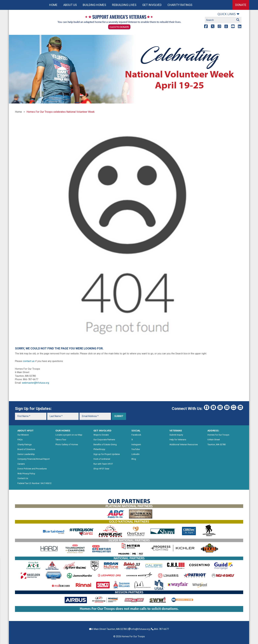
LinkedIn (135, 454)
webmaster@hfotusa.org (35, 383)
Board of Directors (26, 449)
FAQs (20, 440)
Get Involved (152, 5)
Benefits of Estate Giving (105, 444)
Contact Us (23, 478)
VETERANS (176, 430)
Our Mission (23, 435)
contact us (29, 361)
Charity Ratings (180, 5)
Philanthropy (99, 449)
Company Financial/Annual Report (34, 459)
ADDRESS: (213, 430)
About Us (70, 5)
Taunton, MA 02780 (217, 444)
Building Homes (94, 5)
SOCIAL (136, 430)
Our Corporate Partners (104, 440)
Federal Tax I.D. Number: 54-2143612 (34, 483)
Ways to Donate (101, 435)
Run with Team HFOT (103, 464)
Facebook (136, 435)
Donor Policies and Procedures (32, 469)
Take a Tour (61, 440)
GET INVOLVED (102, 430)
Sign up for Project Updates (107, 454)
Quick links (227, 14)
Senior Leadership (26, 454)
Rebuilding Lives (124, 5)
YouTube (136, 449)
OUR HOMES (63, 430)
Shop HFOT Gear (101, 469)
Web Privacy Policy (26, 474)
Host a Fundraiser (102, 459)
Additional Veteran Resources (184, 444)
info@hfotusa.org (141, 629)
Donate (241, 5)
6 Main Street (214, 440)
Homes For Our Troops (218, 435)
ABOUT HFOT (26, 430)
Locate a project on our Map (69, 435)
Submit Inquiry (176, 435)
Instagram (136, 444)
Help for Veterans (178, 440)
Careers (21, 464)
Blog (134, 459)
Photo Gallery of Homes (67, 444)
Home (53, 5)
